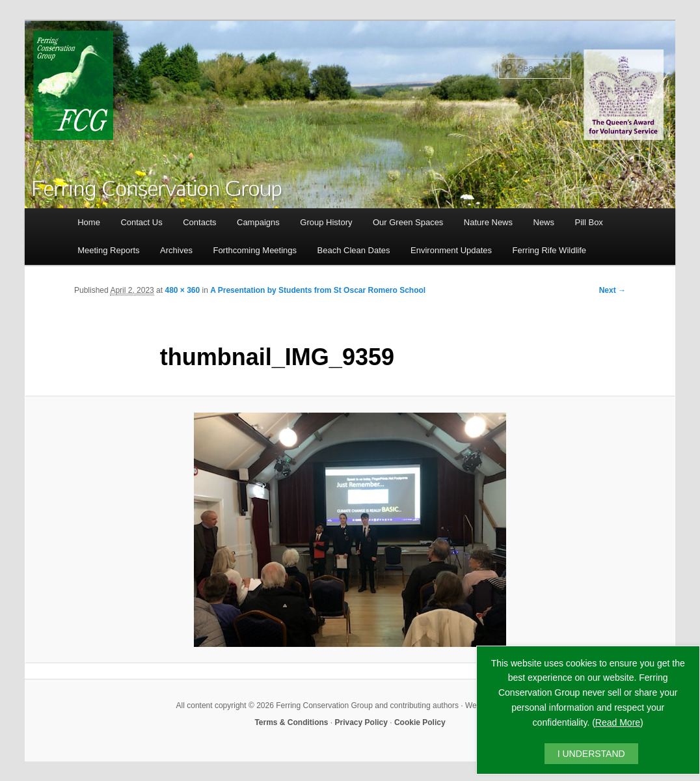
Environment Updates (451, 250)
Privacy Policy (361, 722)
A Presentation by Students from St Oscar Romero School (318, 290)
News (544, 222)
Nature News (488, 222)
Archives (176, 250)
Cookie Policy (420, 722)
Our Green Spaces (408, 222)
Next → (612, 290)
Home (89, 222)
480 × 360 (182, 290)
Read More (618, 722)
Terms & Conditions (291, 722)
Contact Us (141, 222)
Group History (326, 222)
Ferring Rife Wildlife (549, 250)
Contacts (199, 222)
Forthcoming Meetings (255, 250)
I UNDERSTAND (591, 754)
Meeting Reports (108, 250)
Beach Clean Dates (354, 250)
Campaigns (258, 222)
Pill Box (589, 222)
